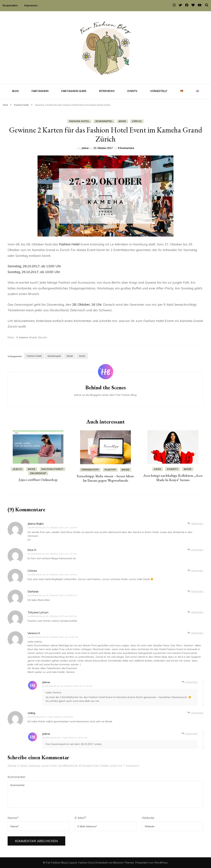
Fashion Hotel (79, 121)
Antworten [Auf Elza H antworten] (197, 549)
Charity (173, 469)
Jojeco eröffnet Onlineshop (38, 479)
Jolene (85, 148)
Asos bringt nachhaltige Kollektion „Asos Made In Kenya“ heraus (173, 477)
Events (132, 91)
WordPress (161, 862)
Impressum (31, 5)
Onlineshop (38, 473)
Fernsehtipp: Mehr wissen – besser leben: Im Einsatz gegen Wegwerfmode (105, 478)
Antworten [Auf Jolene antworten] (192, 682)
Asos (158, 469)
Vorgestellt (159, 91)
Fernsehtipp (90, 469)
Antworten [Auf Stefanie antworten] (197, 591)
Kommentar (17, 777)
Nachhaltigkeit (52, 469)
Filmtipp (110, 469)
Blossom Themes (124, 862)
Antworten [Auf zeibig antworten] (197, 713)
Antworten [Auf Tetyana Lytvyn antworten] (197, 612)
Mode (123, 121)
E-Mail (80, 818)
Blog (15, 91)
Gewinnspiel (104, 121)
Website (148, 818)
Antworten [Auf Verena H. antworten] (197, 633)
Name (13, 818)
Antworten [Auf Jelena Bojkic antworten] (197, 523)
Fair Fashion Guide (74, 91)
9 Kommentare (126, 148)
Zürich (137, 121)
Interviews (107, 91)
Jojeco (17, 469)
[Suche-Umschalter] (207, 5)
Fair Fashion (40, 91)
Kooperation (10, 5)
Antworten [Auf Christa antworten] (197, 570)
